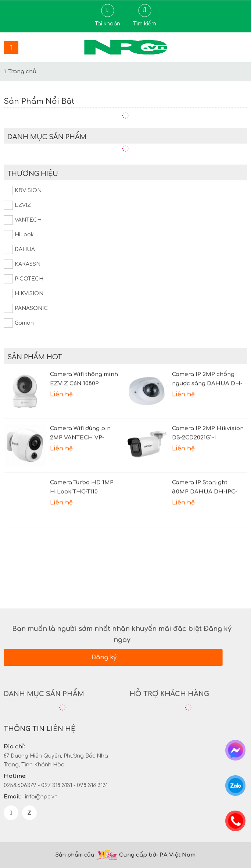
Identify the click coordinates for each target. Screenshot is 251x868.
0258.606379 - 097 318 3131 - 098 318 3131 (56, 785)
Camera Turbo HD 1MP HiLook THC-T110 (82, 482)
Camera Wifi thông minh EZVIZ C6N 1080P (84, 374)
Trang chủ (22, 72)
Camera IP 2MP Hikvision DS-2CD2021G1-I (208, 428)
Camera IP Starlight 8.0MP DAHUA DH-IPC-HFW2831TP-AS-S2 (205, 483)
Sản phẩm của (75, 855)
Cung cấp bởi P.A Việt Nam (159, 855)
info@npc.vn (41, 797)
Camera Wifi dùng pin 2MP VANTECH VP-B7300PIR (80, 428)
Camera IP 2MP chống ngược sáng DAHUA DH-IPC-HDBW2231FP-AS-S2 (207, 374)
